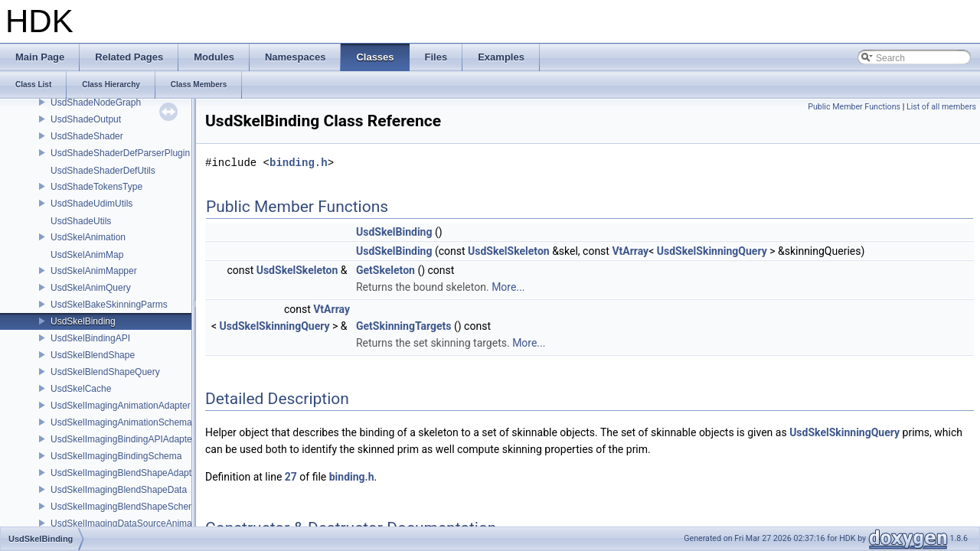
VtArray (630, 251)
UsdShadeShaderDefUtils (103, 171)
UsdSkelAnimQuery (91, 288)
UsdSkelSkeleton (509, 251)
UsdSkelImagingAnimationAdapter (121, 406)
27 (291, 477)
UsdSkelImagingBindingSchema (116, 456)
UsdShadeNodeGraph (96, 103)
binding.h (299, 163)
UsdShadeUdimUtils (91, 204)
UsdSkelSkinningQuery (712, 251)
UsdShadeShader (87, 136)
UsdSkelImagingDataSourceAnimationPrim (138, 523)
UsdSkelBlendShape (93, 355)
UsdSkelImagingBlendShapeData (119, 490)
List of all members (941, 107)
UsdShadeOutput (86, 119)
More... (508, 287)
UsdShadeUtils (81, 221)
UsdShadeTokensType (96, 187)
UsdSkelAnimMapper (94, 271)
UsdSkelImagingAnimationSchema (121, 422)
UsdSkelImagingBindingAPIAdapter (123, 439)
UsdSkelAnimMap (87, 255)
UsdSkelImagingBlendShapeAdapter (125, 473)
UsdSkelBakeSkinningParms (109, 305)
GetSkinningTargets (404, 326)
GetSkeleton (385, 270)
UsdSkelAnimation (88, 237)
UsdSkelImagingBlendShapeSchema (126, 507)
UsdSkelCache (81, 389)
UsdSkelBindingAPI (90, 338)
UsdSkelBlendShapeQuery (105, 372)
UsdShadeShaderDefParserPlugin (120, 153)
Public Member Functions (854, 107)
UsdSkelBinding (83, 321)
